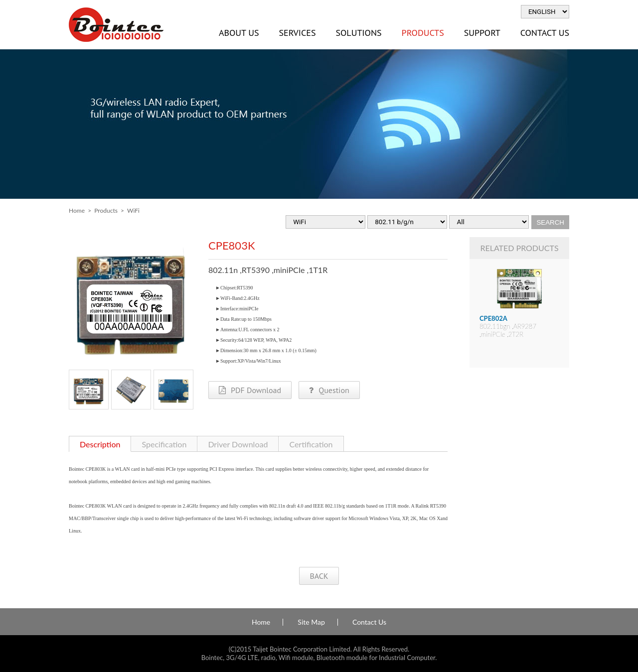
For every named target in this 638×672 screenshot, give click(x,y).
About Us (239, 33)
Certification (311, 444)
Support (482, 33)
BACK (319, 576)
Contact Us (545, 33)
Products (423, 33)
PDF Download (250, 390)
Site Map (311, 622)
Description (100, 444)
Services (297, 33)
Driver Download (238, 444)
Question (329, 390)
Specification (164, 444)
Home (77, 210)
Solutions (358, 33)
